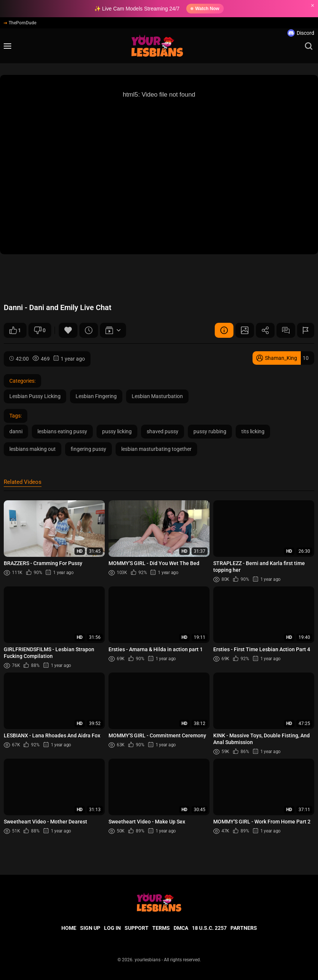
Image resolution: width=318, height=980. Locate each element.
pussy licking (117, 431)
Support (137, 928)
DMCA (181, 928)
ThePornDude (20, 23)
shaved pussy (163, 431)
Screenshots (245, 330)
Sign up (90, 928)
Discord (301, 33)
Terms (161, 928)
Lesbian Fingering (96, 396)
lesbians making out (33, 449)
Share (265, 330)
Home (69, 928)
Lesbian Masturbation (157, 396)
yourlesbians (148, 960)
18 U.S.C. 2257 (209, 928)
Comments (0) (286, 330)
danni (16, 431)
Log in (112, 928)
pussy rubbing (210, 431)
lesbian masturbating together (156, 449)
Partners (244, 928)
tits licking (253, 431)
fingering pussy (88, 449)
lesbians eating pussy (62, 431)
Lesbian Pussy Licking (35, 396)
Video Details (224, 330)
